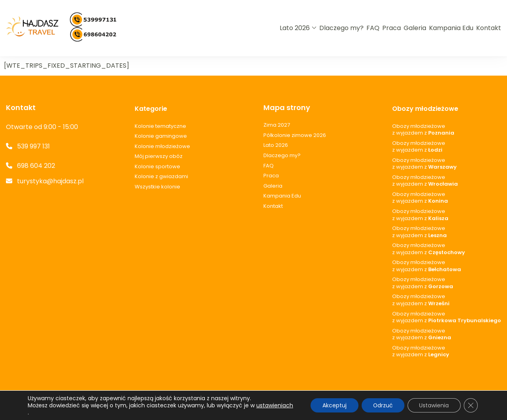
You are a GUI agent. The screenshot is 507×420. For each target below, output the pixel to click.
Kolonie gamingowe (161, 136)
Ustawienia (434, 405)
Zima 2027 (277, 125)
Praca (392, 28)
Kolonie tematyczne (160, 126)
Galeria (415, 28)
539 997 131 (33, 146)
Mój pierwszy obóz (159, 156)
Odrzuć (382, 405)
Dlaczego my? (341, 28)
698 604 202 (36, 166)
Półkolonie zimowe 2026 (295, 135)
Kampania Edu (451, 28)
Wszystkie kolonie (157, 187)
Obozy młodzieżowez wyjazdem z (423, 130)
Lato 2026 (295, 28)
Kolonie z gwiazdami (161, 177)
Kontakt (489, 28)
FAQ (373, 28)
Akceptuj (333, 405)
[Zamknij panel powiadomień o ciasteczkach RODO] (471, 405)
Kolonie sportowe (157, 167)
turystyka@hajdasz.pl (50, 181)
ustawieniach (46, 412)
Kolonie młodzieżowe (162, 146)
